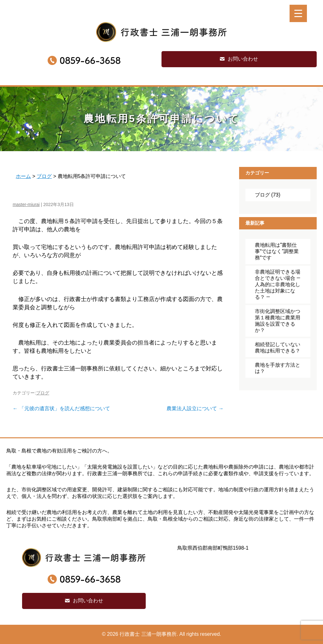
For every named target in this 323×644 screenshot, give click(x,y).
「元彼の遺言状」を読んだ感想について (61, 408)
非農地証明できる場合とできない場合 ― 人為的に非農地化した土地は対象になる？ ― (278, 284)
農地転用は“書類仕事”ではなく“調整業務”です (277, 251)
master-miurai (26, 204)
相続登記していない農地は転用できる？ (278, 348)
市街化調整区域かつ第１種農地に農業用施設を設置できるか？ (278, 321)
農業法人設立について (195, 408)
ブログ (43, 393)
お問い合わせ (243, 59)
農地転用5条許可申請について (161, 119)
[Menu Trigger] (298, 13)
